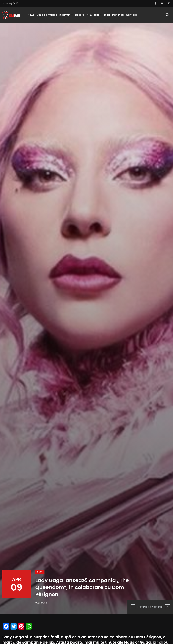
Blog (107, 15)
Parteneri (118, 15)
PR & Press (93, 15)
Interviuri (65, 15)
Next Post (161, 607)
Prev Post (140, 607)
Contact (131, 15)
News (31, 15)
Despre (80, 15)
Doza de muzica (47, 15)
